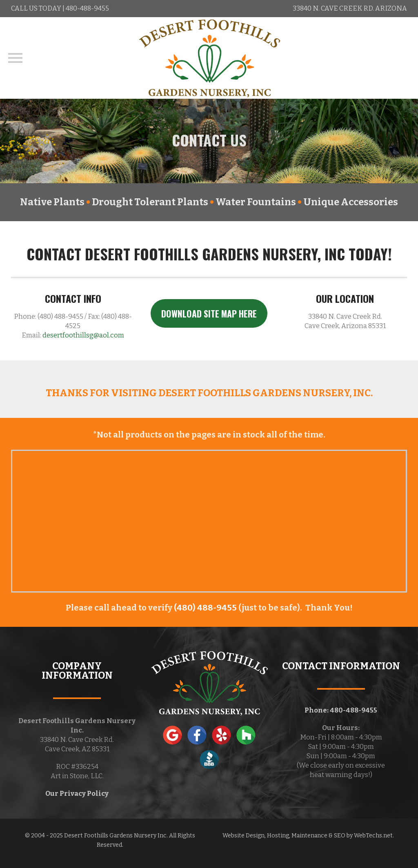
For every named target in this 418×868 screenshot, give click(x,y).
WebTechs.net (373, 836)
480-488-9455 (87, 8)
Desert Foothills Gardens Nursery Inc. (116, 836)
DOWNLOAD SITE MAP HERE (209, 313)
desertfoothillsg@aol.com (83, 335)
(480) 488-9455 (205, 608)
